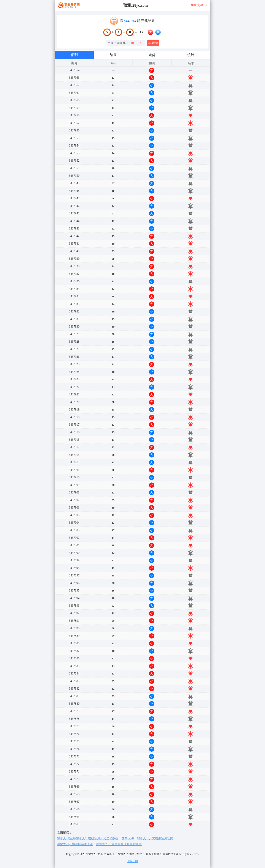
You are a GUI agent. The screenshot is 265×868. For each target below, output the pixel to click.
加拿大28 (128, 838)
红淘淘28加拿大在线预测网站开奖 (119, 844)
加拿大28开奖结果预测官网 (155, 838)
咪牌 (153, 43)
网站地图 (133, 861)
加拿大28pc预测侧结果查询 (75, 844)
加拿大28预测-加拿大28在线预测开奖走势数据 (88, 838)
